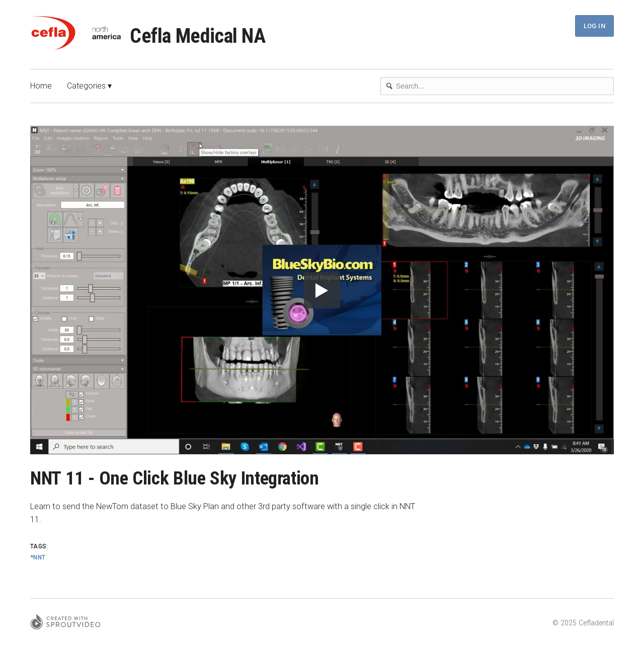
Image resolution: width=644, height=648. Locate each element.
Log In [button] (594, 26)
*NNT (38, 557)
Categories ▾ (89, 86)
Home (41, 86)
